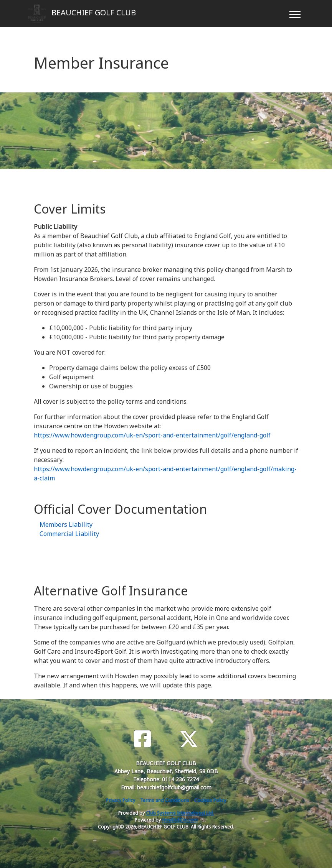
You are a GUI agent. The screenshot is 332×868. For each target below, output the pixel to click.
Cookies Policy (210, 800)
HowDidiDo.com (180, 820)
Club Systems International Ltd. (180, 813)
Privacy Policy (121, 800)
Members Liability (66, 524)
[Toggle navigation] (295, 13)
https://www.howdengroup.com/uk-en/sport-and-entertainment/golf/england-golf (152, 435)
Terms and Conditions (165, 800)
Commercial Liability (69, 534)
